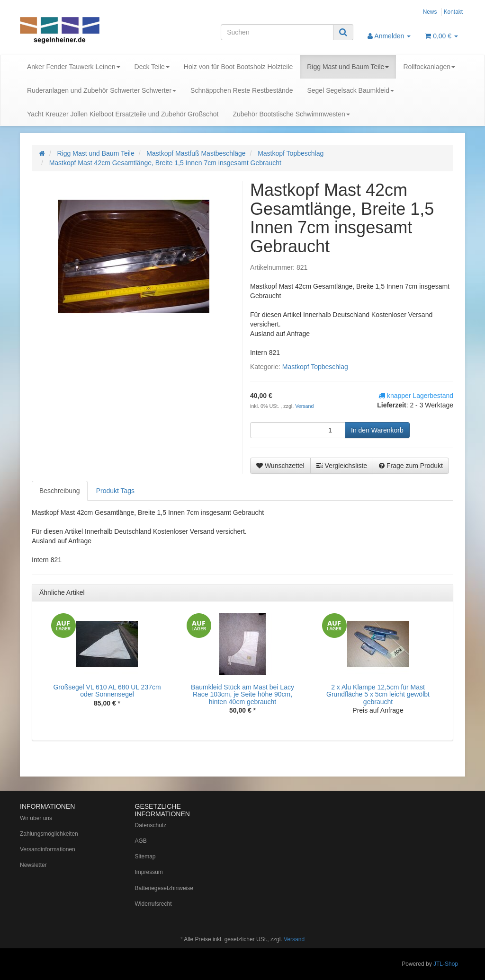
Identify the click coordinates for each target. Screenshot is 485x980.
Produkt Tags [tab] (115, 491)
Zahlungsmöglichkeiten (49, 834)
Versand (304, 406)
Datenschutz (151, 825)
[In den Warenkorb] (377, 430)
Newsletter (33, 865)
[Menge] (298, 430)
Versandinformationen (48, 849)
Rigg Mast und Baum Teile (348, 67)
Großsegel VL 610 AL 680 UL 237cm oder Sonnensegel (107, 691)
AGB (141, 841)
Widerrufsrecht (153, 904)
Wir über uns (36, 818)
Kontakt (453, 12)
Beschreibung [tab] (60, 491)
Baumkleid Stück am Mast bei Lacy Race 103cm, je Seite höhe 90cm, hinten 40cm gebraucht (242, 694)
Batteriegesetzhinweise (164, 888)
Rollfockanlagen (429, 67)
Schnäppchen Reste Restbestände (242, 90)
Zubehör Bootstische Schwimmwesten (291, 114)
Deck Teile (152, 67)
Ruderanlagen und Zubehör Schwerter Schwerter (102, 90)
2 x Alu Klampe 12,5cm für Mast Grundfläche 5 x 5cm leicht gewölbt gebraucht (378, 694)
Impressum (149, 872)
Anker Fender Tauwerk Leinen (74, 67)
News (430, 12)
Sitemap (145, 856)
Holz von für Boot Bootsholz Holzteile (238, 67)
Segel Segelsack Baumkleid (350, 90)
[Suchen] (277, 32)
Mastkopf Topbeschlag (315, 367)
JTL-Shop (446, 964)
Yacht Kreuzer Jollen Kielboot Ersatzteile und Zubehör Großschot (123, 114)
